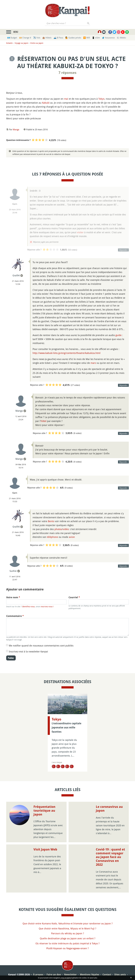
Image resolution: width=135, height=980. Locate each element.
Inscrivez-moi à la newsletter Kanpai (28, 651)
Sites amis (120, 975)
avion (72, 537)
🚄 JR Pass (58, 38)
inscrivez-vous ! (47, 606)
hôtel (44, 421)
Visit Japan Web (45, 849)
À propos (38, 975)
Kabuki (46, 103)
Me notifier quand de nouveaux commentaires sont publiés (41, 646)
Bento (51, 521)
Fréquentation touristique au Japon (44, 811)
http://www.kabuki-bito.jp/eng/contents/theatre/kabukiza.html (67, 353)
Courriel (74, 597)
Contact (107, 975)
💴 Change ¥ (25, 38)
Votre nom (13, 597)
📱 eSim (96, 38)
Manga (16, 130)
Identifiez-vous (28, 606)
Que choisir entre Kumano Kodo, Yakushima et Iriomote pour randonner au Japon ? (68, 923)
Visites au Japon (37, 43)
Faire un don (54, 975)
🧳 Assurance (108, 38)
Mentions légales (90, 975)
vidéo (66, 529)
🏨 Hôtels (47, 38)
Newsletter (70, 975)
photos (58, 529)
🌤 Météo (121, 38)
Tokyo (101, 99)
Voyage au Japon (21, 43)
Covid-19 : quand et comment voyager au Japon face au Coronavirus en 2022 (110, 857)
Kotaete (9, 43)
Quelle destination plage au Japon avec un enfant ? (68, 938)
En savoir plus (92, 978)
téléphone (52, 537)
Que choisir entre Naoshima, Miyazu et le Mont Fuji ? (67, 928)
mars (93, 363)
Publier (11, 658)
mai (66, 99)
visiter (80, 232)
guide (119, 335)
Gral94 (16, 275)
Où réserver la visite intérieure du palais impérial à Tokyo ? (67, 943)
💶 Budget (12, 38)
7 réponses (67, 73)
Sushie (13, 571)
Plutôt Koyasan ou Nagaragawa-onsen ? (67, 948)
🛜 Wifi (87, 38)
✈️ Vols (37, 38)
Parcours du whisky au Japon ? (68, 933)
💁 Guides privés (73, 38)
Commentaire (15, 616)
